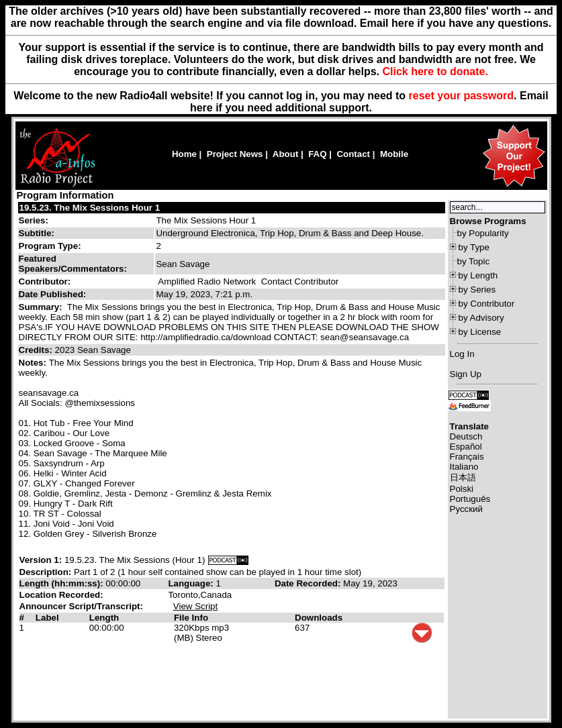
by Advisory (481, 318)
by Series (477, 290)
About (286, 154)
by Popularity (483, 233)
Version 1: (41, 560)
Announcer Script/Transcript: (81, 606)
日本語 (463, 477)
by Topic (474, 261)
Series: (34, 220)
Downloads (319, 618)
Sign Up (466, 374)
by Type (474, 247)
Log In (462, 354)
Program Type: (50, 246)
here (201, 108)
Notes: (34, 363)
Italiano (464, 467)
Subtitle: (37, 233)
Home (184, 154)
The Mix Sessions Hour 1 (206, 220)
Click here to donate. (435, 71)
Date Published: (53, 294)
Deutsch (466, 436)
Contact (353, 154)
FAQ (317, 154)
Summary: (42, 307)
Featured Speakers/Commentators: (73, 264)
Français (467, 457)
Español (466, 447)
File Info (191, 618)
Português (470, 499)
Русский (466, 509)
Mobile (394, 154)
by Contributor (487, 304)
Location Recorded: (61, 595)
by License (480, 332)
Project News (235, 154)
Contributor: (45, 281)
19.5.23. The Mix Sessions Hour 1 (90, 208)
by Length (478, 275)
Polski (462, 489)
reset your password (462, 96)
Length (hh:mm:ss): (63, 583)
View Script (195, 606)
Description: (47, 572)
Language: (192, 583)
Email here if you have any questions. (456, 23)
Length (104, 618)
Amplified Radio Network (207, 281)
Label (47, 618)
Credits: (37, 350)
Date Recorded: (309, 583)
